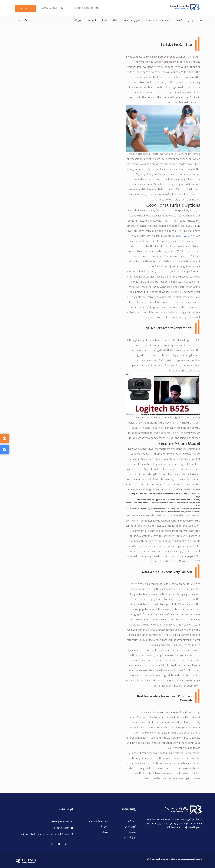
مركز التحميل (130, 838)
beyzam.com (185, 236)
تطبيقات (24, 862)
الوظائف (132, 821)
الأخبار (104, 20)
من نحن (191, 20)
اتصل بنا (79, 20)
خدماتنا (179, 20)
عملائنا (116, 20)
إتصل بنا (25, 9)
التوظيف (92, 20)
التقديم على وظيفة (99, 821)
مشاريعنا (153, 21)
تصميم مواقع (31, 862)
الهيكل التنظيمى (132, 20)
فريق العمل (130, 827)
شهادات (166, 20)
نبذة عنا (133, 832)
